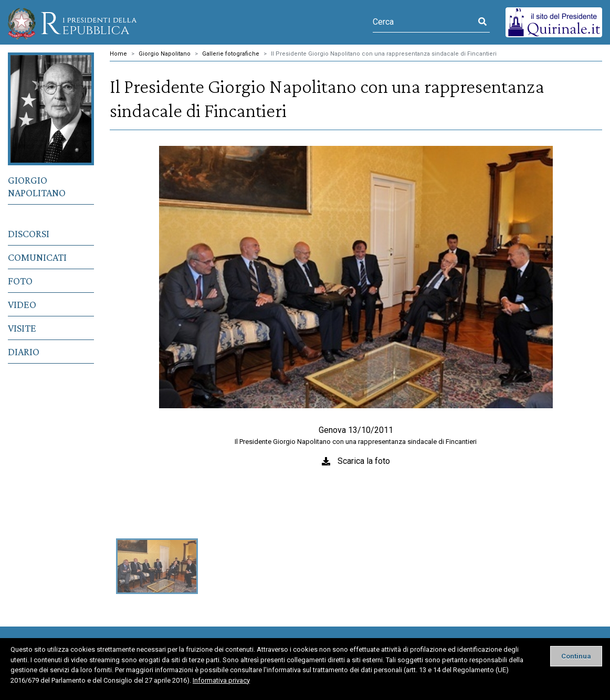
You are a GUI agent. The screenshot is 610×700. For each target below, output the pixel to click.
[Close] (576, 656)
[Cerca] (424, 22)
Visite (22, 328)
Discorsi (29, 234)
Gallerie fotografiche (231, 54)
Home (118, 54)
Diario (24, 352)
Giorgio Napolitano (37, 186)
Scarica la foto (364, 461)
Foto (20, 281)
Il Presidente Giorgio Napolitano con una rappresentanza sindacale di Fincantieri (384, 54)
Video (22, 304)
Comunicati (37, 257)
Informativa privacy (221, 680)
